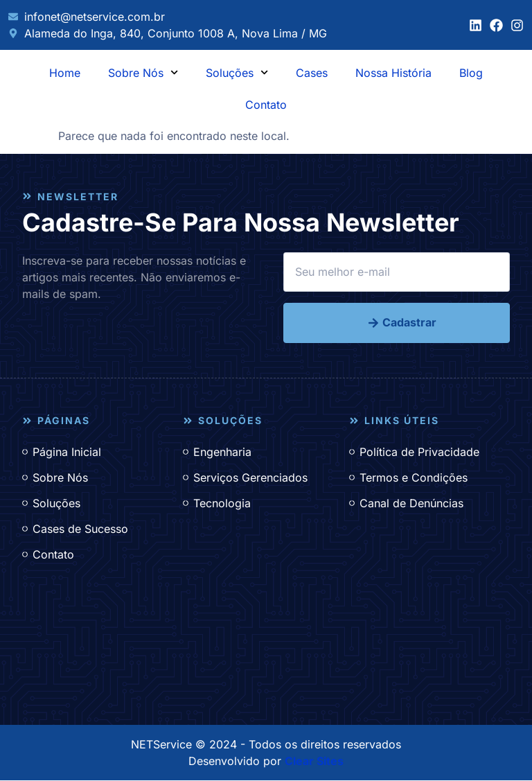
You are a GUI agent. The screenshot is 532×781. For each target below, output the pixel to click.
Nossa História (393, 73)
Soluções (237, 72)
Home (65, 73)
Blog (471, 73)
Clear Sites (314, 762)
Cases (312, 73)
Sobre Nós (143, 72)
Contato (266, 105)
